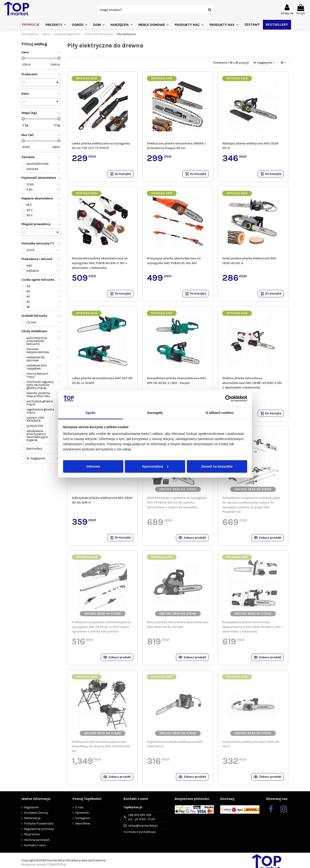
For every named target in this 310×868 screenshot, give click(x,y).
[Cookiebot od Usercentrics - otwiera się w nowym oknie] (228, 399)
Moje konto (32, 839)
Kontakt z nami (35, 850)
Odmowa (93, 466)
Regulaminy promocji (39, 833)
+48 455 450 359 (142, 822)
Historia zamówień (37, 844)
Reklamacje (32, 823)
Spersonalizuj (155, 466)
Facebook (82, 817)
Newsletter (83, 828)
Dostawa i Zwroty (36, 817)
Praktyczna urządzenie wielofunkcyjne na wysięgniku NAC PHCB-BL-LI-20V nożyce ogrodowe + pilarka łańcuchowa (101, 630)
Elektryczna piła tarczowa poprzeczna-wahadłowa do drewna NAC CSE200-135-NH (101, 750)
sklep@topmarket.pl (143, 830)
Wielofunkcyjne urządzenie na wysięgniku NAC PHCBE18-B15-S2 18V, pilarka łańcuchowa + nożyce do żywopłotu (177, 505)
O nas (79, 812)
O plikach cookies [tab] (219, 413)
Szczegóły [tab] (155, 413)
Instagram (83, 823)
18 (283, 63)
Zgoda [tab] (90, 413)
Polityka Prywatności (39, 828)
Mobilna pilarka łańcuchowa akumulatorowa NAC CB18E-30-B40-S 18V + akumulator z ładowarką (252, 384)
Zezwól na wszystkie (217, 466)
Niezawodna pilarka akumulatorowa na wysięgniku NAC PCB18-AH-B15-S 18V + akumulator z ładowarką (100, 264)
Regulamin (32, 812)
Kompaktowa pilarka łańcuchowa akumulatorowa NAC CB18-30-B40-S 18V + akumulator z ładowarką (253, 630)
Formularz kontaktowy (140, 836)
